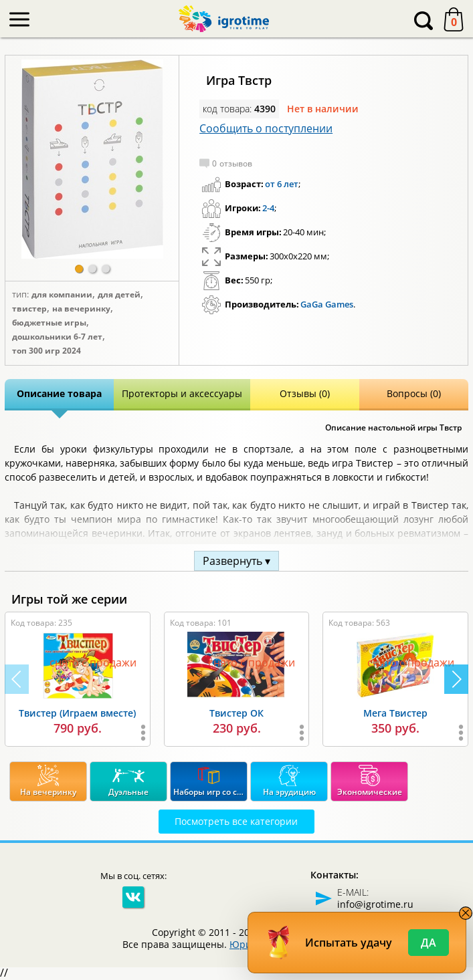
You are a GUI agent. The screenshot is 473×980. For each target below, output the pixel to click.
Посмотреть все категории (236, 821)
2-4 (268, 208)
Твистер (29, 309)
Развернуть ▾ (236, 561)
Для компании (62, 295)
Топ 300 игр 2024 (46, 351)
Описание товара (59, 393)
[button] (79, 269)
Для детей (119, 295)
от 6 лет (282, 184)
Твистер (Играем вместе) (77, 713)
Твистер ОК (236, 713)
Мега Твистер (395, 713)
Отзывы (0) (305, 393)
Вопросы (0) (414, 393)
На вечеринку (81, 309)
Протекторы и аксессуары (182, 393)
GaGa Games (327, 304)
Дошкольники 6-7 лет (57, 337)
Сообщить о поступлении (266, 128)
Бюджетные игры (49, 323)
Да (429, 943)
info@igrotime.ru (375, 904)
